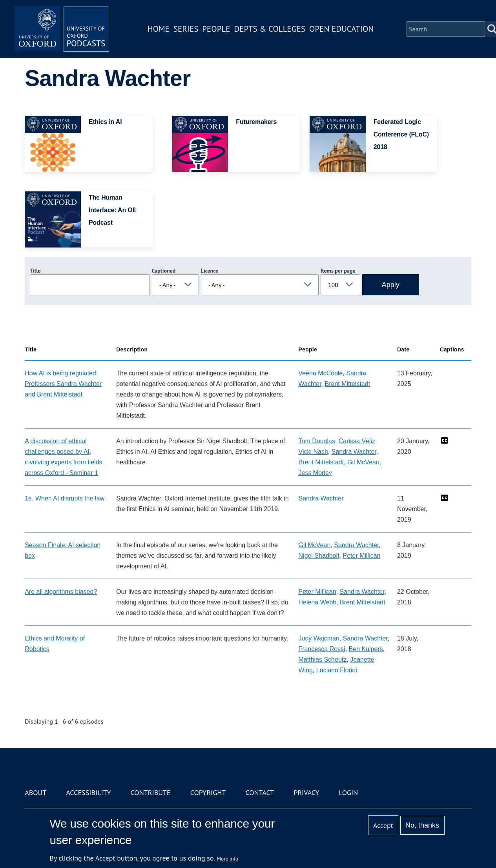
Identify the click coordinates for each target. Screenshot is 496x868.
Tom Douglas (317, 441)
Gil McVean (363, 462)
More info (228, 859)
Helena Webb (318, 602)
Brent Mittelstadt (348, 384)
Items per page (338, 271)
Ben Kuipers (366, 649)
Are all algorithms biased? (61, 592)
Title (35, 271)
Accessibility (88, 792)
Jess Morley (315, 473)
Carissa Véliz (357, 441)
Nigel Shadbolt (319, 556)
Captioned (164, 271)
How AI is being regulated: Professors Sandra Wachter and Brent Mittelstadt (63, 384)
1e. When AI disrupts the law (65, 498)
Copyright (208, 792)
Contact (260, 792)
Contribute (151, 792)
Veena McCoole (321, 373)
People (216, 29)
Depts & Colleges (270, 29)
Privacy (306, 792)
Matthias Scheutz (323, 660)
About (36, 792)
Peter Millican (361, 556)
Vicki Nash (313, 452)
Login (349, 792)
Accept (383, 825)
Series (186, 29)
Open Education (341, 29)
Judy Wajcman (319, 638)
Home (159, 29)
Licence (210, 271)
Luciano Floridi (337, 670)
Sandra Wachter (354, 452)
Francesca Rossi (322, 649)
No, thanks (422, 825)
